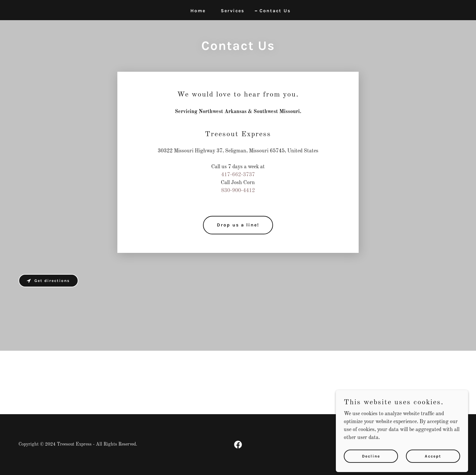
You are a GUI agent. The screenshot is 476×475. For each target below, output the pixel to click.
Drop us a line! (238, 225)
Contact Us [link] (275, 11)
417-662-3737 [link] (238, 175)
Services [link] (233, 11)
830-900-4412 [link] (238, 191)
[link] (238, 445)
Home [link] (198, 11)
